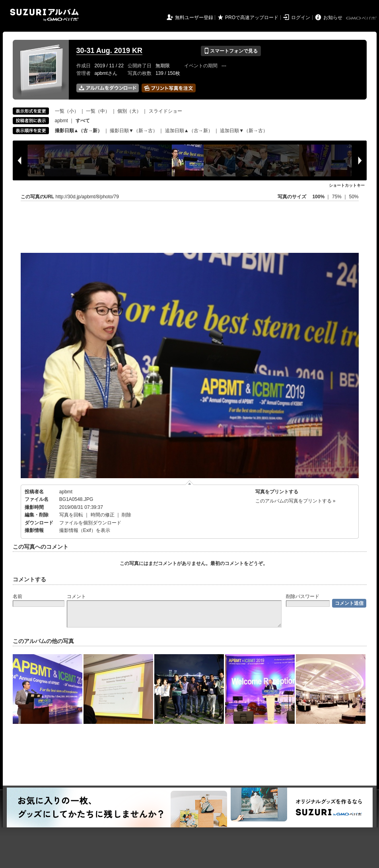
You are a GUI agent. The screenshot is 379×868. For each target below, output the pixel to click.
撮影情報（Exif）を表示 (85, 530)
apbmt (61, 121)
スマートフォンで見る (231, 51)
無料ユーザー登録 (194, 18)
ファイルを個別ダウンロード (90, 523)
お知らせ (333, 18)
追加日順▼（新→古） (244, 131)
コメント (76, 596)
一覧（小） (67, 111)
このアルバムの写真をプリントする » (295, 501)
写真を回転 (71, 515)
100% (318, 197)
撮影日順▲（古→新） (79, 131)
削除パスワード (303, 596)
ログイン (301, 18)
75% (337, 197)
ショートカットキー (347, 185)
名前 (17, 596)
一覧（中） (98, 111)
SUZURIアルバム (44, 15)
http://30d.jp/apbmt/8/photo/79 (87, 197)
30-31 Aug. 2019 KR (109, 51)
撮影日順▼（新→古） (134, 131)
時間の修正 (103, 515)
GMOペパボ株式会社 (362, 18)
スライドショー (165, 111)
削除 (126, 515)
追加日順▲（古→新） (189, 131)
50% (354, 197)
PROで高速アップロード (252, 18)
